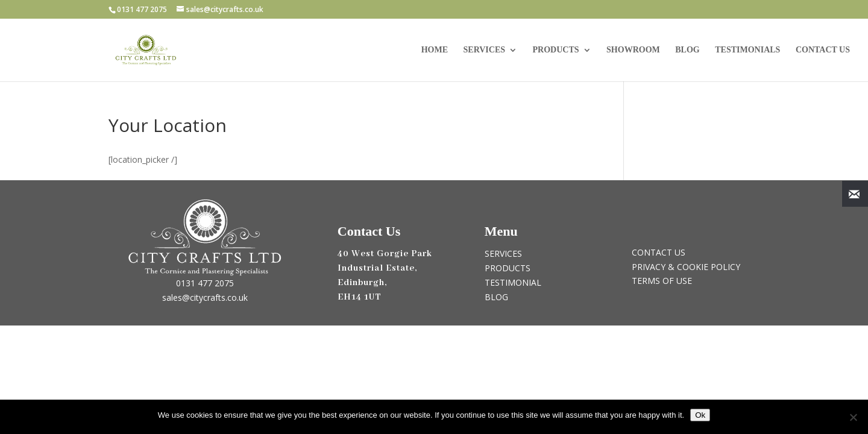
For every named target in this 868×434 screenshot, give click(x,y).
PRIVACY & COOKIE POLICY (686, 267)
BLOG (687, 50)
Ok (700, 415)
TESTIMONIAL (513, 282)
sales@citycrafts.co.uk (205, 297)
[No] (853, 417)
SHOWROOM (633, 50)
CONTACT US (823, 50)
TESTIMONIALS (747, 50)
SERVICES (485, 50)
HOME (435, 50)
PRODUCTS (556, 50)
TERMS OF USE (662, 281)
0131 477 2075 (205, 283)
